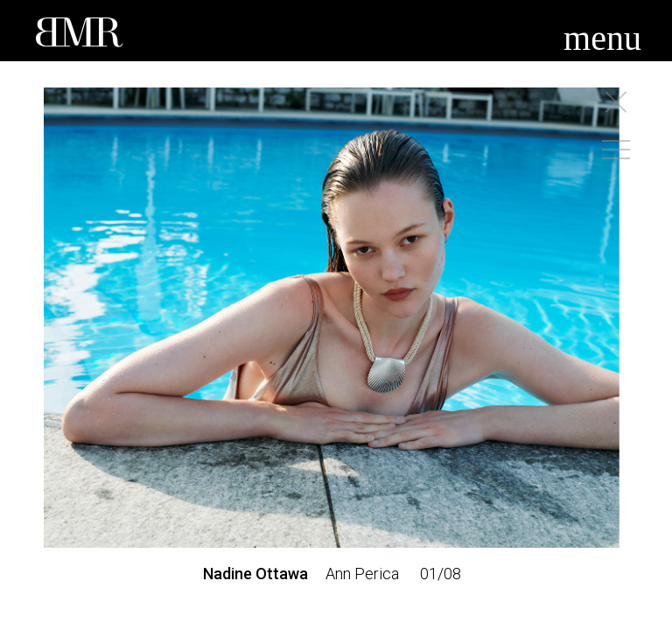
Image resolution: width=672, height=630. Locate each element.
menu (602, 38)
